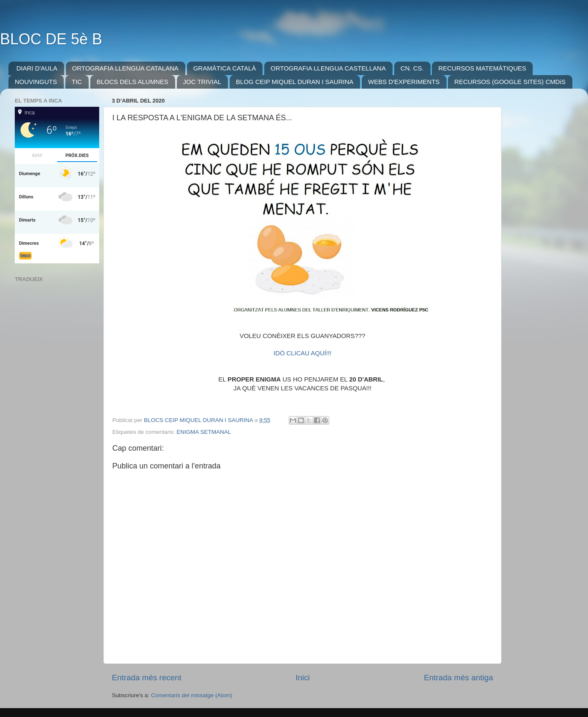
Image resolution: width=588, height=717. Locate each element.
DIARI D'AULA (37, 68)
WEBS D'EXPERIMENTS (404, 82)
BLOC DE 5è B (51, 39)
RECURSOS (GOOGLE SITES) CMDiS (510, 82)
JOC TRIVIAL (202, 82)
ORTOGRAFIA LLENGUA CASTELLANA (328, 68)
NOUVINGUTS (36, 82)
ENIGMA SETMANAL (204, 432)
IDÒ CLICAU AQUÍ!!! (302, 353)
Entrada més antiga (458, 678)
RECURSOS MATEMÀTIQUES (482, 68)
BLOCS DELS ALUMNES (133, 82)
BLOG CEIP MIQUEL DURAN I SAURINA (295, 82)
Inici (303, 678)
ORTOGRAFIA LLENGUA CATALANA (125, 68)
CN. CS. (412, 68)
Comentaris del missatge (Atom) (192, 695)
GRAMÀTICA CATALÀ (225, 68)
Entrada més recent (147, 678)
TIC (77, 82)
